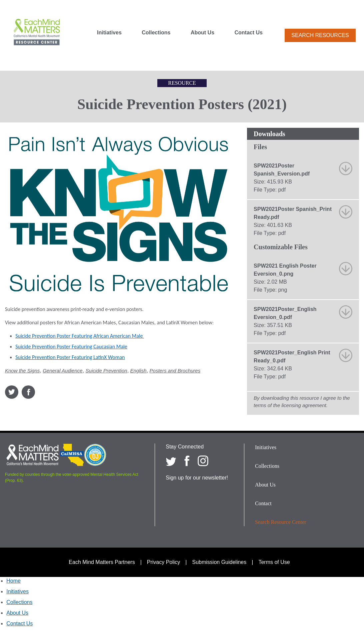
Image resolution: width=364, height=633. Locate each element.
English (138, 371)
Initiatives (109, 33)
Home (13, 581)
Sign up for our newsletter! (197, 478)
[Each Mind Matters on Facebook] (187, 461)
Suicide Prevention (106, 371)
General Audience (63, 371)
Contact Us (249, 33)
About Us (202, 33)
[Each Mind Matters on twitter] (171, 461)
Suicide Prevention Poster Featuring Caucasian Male (71, 347)
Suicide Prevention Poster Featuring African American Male (80, 336)
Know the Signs (22, 371)
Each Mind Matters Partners (102, 562)
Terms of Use (274, 562)
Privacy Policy (164, 562)
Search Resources (320, 35)
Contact (263, 503)
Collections (156, 33)
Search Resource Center (281, 522)
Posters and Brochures (175, 371)
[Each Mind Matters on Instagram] (203, 461)
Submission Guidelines (219, 562)
